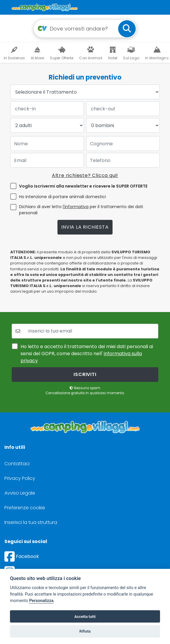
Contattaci (17, 464)
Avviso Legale (20, 493)
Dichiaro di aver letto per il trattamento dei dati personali (81, 210)
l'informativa (76, 207)
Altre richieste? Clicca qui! (85, 175)
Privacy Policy (20, 478)
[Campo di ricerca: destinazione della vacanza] (85, 28)
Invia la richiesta (85, 227)
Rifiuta (85, 631)
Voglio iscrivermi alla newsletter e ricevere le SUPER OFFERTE (83, 186)
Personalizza (41, 601)
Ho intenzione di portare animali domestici (62, 197)
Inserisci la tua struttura (31, 522)
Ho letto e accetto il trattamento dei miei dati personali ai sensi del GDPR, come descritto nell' (87, 354)
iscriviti (85, 374)
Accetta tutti (85, 617)
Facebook (22, 556)
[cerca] (127, 29)
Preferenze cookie (25, 508)
